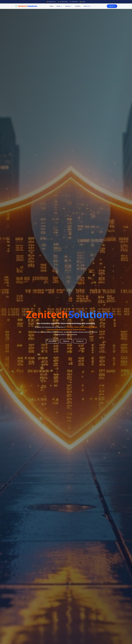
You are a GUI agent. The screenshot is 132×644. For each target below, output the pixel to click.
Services (69, 6)
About (59, 6)
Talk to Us (88, 6)
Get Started (52, 341)
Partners (78, 6)
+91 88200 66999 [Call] (63, 2)
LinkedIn (83, 2)
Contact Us (112, 6)
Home (51, 6)
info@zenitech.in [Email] (51, 2)
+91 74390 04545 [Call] (74, 2)
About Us (66, 341)
